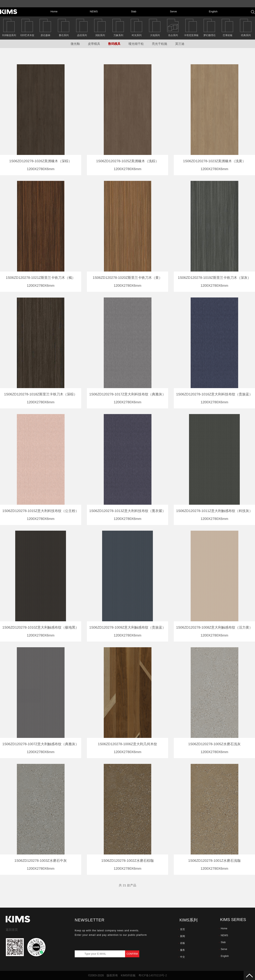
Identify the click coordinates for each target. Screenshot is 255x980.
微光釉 (75, 44)
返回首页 (12, 930)
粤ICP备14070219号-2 (153, 975)
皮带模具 (94, 44)
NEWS (223, 935)
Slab (222, 942)
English (224, 956)
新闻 (182, 936)
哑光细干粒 (136, 44)
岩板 (182, 943)
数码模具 (114, 44)
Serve (223, 949)
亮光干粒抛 (159, 44)
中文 (182, 957)
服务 (182, 950)
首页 (182, 929)
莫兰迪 (180, 44)
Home (223, 928)
